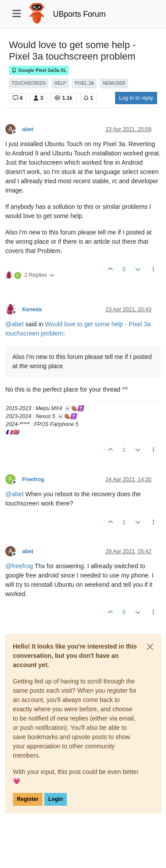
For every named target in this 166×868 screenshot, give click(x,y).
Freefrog (33, 479)
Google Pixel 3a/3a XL (39, 70)
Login (56, 799)
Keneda (32, 309)
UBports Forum (79, 14)
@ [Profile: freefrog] (19, 566)
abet (28, 129)
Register (28, 799)
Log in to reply (136, 98)
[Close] (150, 647)
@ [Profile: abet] (14, 324)
